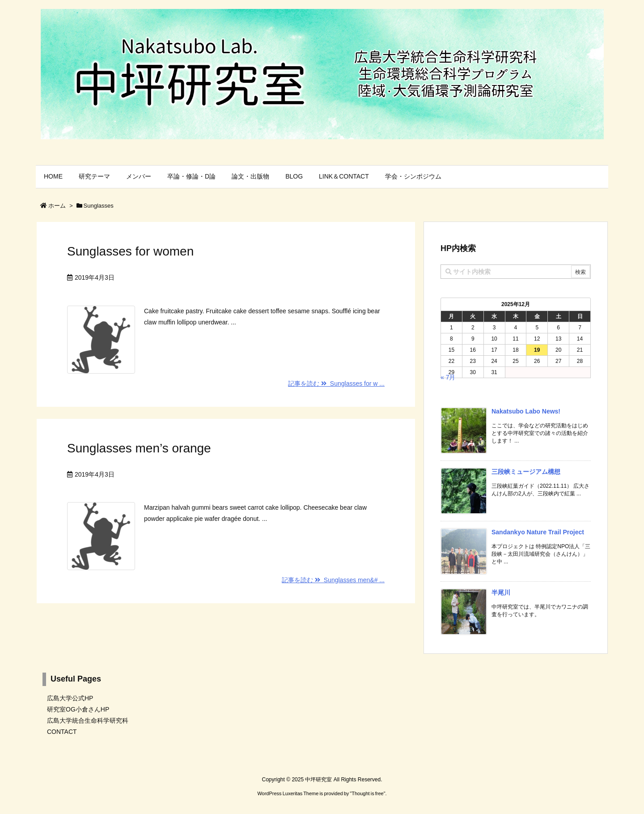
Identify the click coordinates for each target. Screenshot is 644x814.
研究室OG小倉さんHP (78, 709)
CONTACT (62, 732)
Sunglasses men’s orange (139, 448)
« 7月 (448, 377)
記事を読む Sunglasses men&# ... (333, 580)
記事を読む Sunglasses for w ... (336, 384)
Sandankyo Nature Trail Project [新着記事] (538, 532)
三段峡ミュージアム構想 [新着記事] (526, 472)
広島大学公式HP (70, 698)
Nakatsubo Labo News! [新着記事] (526, 411)
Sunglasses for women (130, 251)
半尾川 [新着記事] (501, 592)
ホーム (57, 206)
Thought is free (367, 793)
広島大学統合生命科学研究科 (88, 720)
